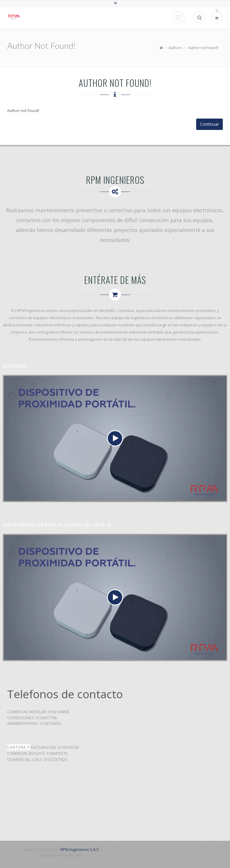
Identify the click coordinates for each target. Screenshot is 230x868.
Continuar (209, 124)
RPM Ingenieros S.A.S (80, 849)
